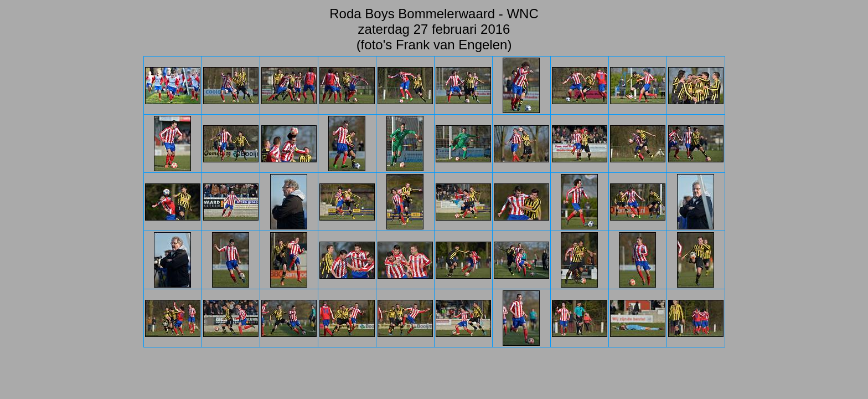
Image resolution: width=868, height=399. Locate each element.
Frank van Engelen (451, 45)
